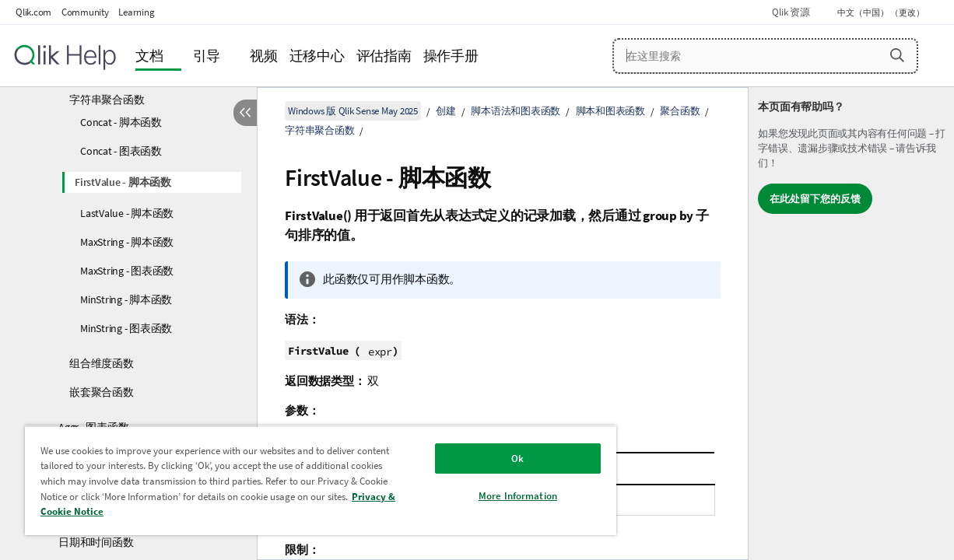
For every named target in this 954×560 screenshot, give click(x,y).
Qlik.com (33, 12)
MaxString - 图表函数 (127, 271)
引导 (207, 56)
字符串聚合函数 (107, 100)
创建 (446, 111)
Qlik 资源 (791, 12)
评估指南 (384, 56)
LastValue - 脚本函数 (127, 213)
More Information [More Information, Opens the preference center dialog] (485, 496)
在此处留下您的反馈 (815, 199)
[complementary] (851, 324)
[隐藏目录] (245, 113)
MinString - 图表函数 (126, 328)
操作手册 (451, 56)
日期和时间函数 (96, 542)
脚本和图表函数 (610, 111)
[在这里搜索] (765, 56)
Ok (486, 458)
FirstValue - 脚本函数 (123, 182)
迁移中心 (317, 56)
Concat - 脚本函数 (121, 122)
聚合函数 (680, 111)
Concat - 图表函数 (121, 151)
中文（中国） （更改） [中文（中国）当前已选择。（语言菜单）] (882, 12)
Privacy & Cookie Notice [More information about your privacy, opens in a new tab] (177, 511)
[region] (302, 480)
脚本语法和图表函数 (516, 111)
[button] (897, 55)
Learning (136, 12)
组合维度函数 (102, 363)
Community (85, 12)
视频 (264, 56)
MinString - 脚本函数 (126, 299)
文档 (149, 56)
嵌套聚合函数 (102, 392)
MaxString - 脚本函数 (127, 242)
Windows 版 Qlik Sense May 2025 (353, 111)
